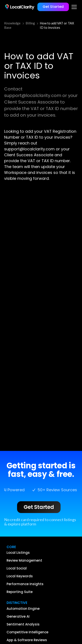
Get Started (53, 7)
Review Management (24, 561)
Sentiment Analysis (23, 624)
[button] (73, 7)
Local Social (17, 568)
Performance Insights (25, 584)
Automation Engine (23, 609)
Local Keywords (20, 576)
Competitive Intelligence (27, 632)
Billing (30, 23)
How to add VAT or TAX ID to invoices (57, 25)
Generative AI (18, 617)
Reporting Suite (20, 592)
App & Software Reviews (27, 640)
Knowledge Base (12, 25)
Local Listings (18, 553)
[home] (19, 7)
